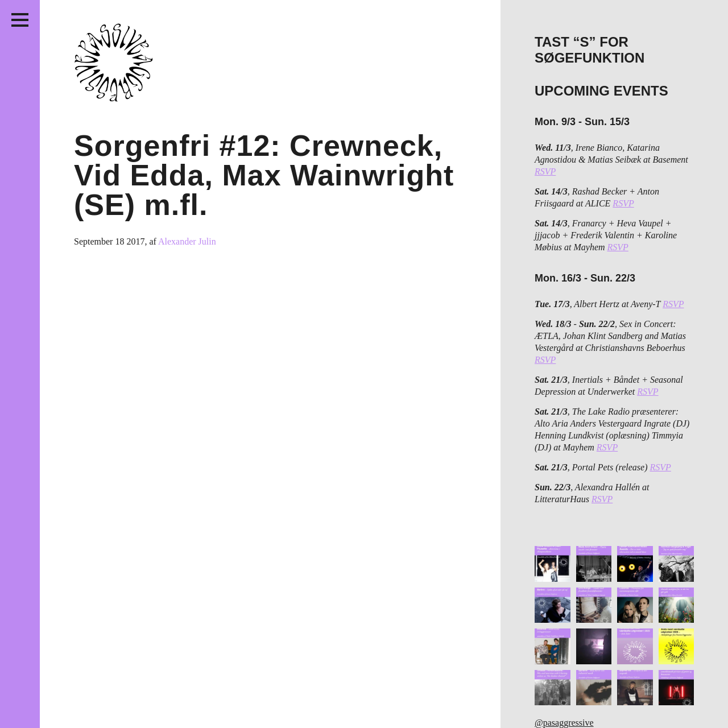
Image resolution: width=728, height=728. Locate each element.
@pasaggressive (564, 723)
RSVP (545, 171)
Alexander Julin (187, 241)
